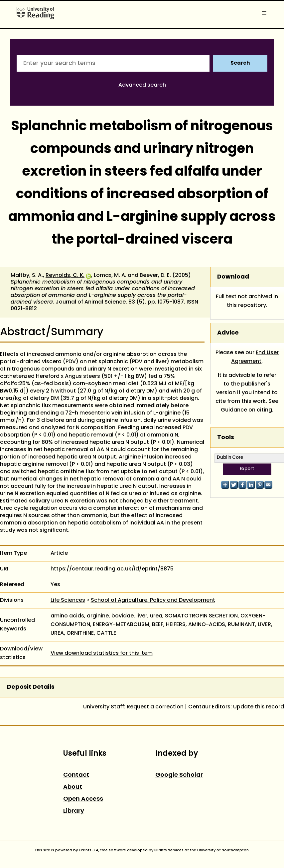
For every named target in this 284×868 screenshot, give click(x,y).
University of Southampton (223, 850)
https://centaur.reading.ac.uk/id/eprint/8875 (112, 569)
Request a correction (155, 707)
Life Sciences (68, 600)
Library (74, 811)
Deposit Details (31, 687)
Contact (76, 775)
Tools (226, 438)
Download (233, 277)
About (73, 787)
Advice (228, 333)
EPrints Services (169, 850)
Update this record (259, 707)
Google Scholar (179, 775)
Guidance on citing (246, 410)
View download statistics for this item (102, 653)
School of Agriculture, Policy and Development (153, 600)
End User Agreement (255, 357)
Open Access (83, 799)
